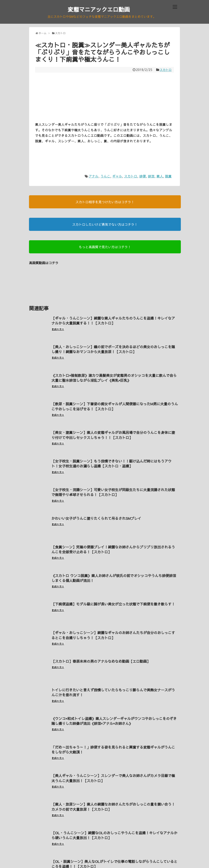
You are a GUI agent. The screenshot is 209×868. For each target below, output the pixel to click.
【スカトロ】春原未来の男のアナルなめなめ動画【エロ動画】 (103, 645)
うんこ (105, 177)
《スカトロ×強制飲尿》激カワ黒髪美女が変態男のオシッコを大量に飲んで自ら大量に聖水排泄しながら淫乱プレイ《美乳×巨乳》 (113, 376)
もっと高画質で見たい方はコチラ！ (105, 247)
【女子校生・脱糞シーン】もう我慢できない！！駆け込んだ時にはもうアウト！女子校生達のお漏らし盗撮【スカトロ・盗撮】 (114, 457)
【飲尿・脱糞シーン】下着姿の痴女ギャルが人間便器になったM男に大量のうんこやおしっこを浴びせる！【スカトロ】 (114, 403)
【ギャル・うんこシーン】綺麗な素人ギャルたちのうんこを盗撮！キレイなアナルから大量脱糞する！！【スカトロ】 (114, 321)
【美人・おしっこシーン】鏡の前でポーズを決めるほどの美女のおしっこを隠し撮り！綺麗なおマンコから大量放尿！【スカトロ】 (114, 348)
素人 (160, 177)
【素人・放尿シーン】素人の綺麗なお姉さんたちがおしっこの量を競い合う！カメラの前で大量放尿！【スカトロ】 (112, 784)
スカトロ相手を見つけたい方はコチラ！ (105, 202)
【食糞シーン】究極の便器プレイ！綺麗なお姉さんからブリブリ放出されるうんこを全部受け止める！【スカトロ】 (114, 539)
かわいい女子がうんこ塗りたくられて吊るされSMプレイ (98, 509)
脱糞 (168, 177)
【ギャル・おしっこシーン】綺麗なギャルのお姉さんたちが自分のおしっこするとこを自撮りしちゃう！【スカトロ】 (114, 620)
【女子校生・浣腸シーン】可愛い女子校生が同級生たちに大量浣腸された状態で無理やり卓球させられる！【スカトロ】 (114, 484)
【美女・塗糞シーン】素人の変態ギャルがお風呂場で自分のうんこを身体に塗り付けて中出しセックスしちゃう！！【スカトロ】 (114, 430)
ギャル (117, 177)
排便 (142, 177)
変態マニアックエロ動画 (99, 9)
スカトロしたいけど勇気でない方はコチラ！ (105, 225)
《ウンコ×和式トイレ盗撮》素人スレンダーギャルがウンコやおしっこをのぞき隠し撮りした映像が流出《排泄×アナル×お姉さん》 (113, 702)
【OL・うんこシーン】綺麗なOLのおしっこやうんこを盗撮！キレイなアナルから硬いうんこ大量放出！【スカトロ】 (113, 811)
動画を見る (59, 330)
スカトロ (165, 70)
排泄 (151, 177)
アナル (93, 177)
